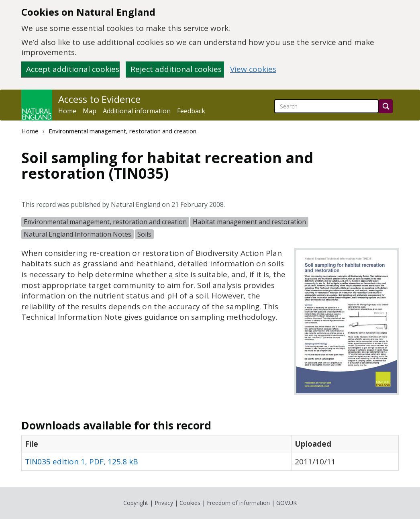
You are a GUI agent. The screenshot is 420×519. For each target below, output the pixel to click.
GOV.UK (286, 503)
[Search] (386, 106)
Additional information (137, 111)
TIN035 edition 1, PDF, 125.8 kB (82, 462)
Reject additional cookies (176, 69)
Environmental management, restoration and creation (122, 131)
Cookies (190, 503)
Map (90, 111)
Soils (144, 234)
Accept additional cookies (73, 69)
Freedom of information (238, 503)
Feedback (191, 111)
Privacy (164, 503)
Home (67, 111)
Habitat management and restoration (249, 222)
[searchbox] (326, 106)
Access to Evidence (99, 99)
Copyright (136, 503)
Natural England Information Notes (77, 234)
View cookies (253, 69)
